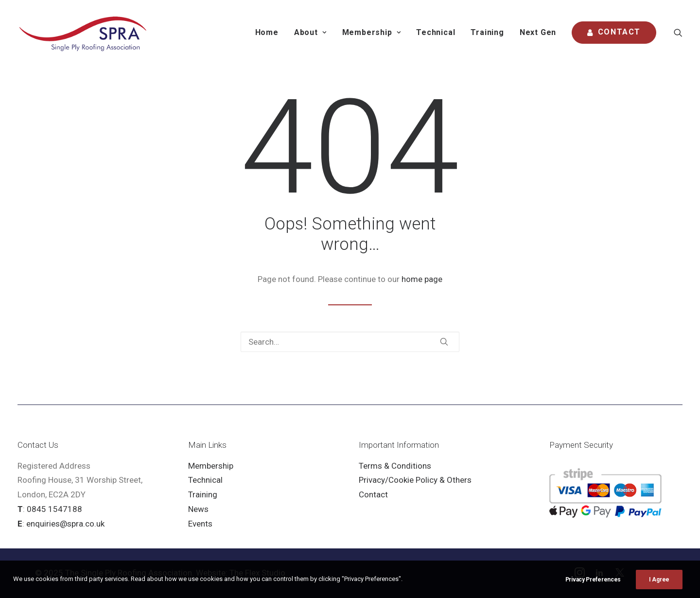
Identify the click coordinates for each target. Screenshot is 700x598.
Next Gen (538, 32)
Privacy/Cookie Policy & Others (415, 480)
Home (267, 32)
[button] (678, 33)
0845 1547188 (54, 509)
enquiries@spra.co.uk (65, 524)
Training (487, 32)
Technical (436, 32)
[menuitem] (267, 33)
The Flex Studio (257, 573)
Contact (373, 494)
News (198, 509)
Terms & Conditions (395, 466)
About (310, 32)
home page (422, 279)
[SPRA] (83, 33)
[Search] (350, 342)
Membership (211, 466)
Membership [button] (372, 32)
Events (200, 524)
